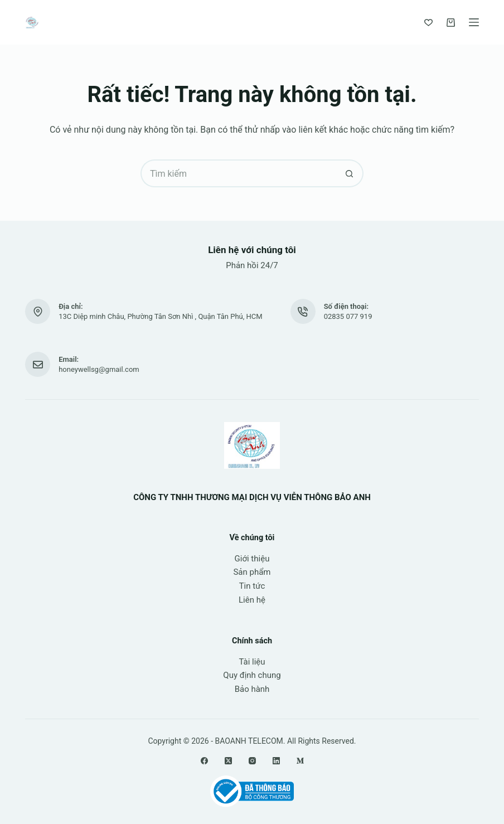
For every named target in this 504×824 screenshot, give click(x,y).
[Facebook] (204, 761)
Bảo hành (252, 689)
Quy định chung (252, 675)
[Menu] (474, 22)
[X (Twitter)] (228, 761)
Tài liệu (252, 662)
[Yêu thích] (428, 23)
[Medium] (300, 761)
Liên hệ (252, 600)
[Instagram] (252, 761)
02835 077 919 (348, 316)
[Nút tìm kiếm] (350, 173)
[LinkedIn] (276, 761)
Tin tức (252, 586)
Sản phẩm (252, 572)
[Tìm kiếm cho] (238, 173)
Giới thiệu (252, 559)
